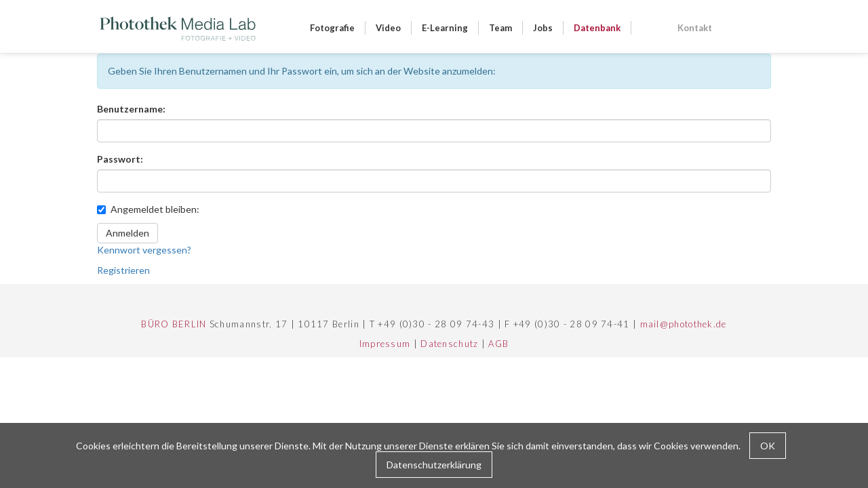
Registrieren (123, 270)
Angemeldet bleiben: (148, 209)
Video (388, 28)
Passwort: (120, 159)
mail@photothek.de (684, 324)
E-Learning (445, 28)
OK (768, 446)
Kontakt (695, 28)
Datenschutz (449, 344)
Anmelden (127, 233)
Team (500, 28)
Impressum (385, 344)
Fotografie (332, 28)
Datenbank (597, 28)
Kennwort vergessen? (144, 250)
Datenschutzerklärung (434, 465)
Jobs (543, 28)
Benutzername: (131, 109)
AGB (498, 344)
